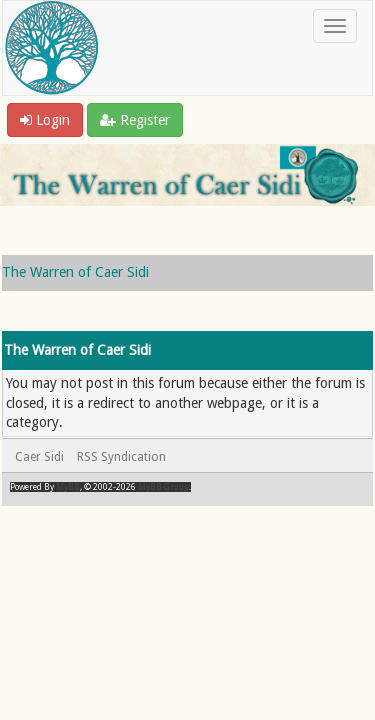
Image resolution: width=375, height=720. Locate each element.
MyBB (68, 487)
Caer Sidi (39, 457)
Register (135, 120)
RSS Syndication (121, 457)
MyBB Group (163, 487)
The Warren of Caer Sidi (75, 272)
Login (45, 120)
